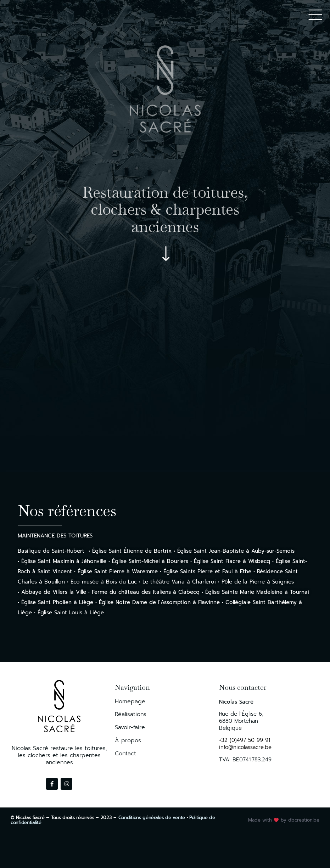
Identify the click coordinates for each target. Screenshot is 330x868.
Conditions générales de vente (152, 818)
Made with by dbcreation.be (284, 820)
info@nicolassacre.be (245, 747)
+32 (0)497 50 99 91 (245, 740)
